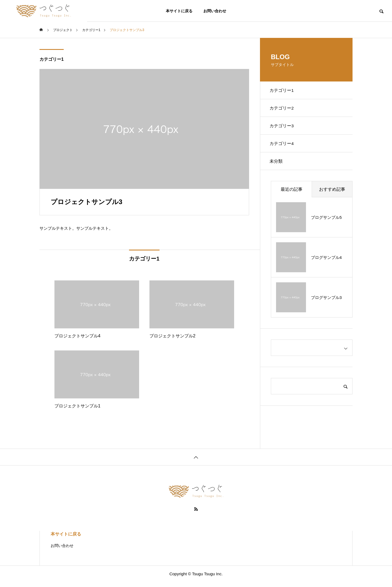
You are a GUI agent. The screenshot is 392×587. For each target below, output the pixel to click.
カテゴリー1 (52, 59)
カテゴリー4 (283, 148)
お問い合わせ (215, 11)
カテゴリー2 (283, 110)
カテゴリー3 (283, 129)
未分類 (277, 167)
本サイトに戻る (179, 11)
